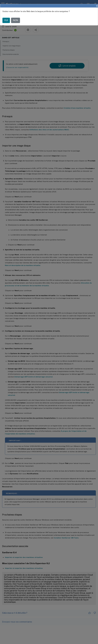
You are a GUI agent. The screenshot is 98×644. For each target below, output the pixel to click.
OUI (6, 20)
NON (16, 20)
